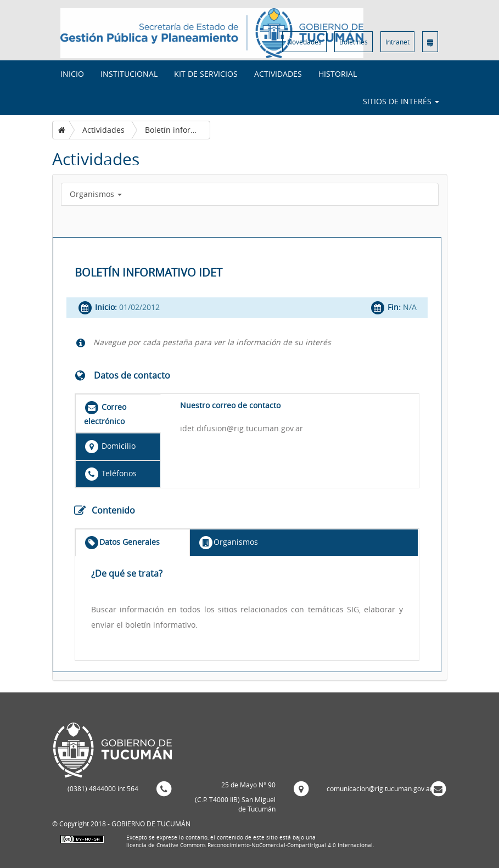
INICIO (72, 74)
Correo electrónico (105, 413)
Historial (338, 74)
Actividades (278, 74)
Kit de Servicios (206, 74)
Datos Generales (122, 543)
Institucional (129, 74)
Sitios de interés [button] (401, 101)
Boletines (354, 42)
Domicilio (110, 447)
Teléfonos (110, 474)
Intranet (397, 42)
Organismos (96, 194)
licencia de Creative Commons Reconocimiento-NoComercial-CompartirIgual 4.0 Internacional (249, 845)
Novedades (304, 42)
